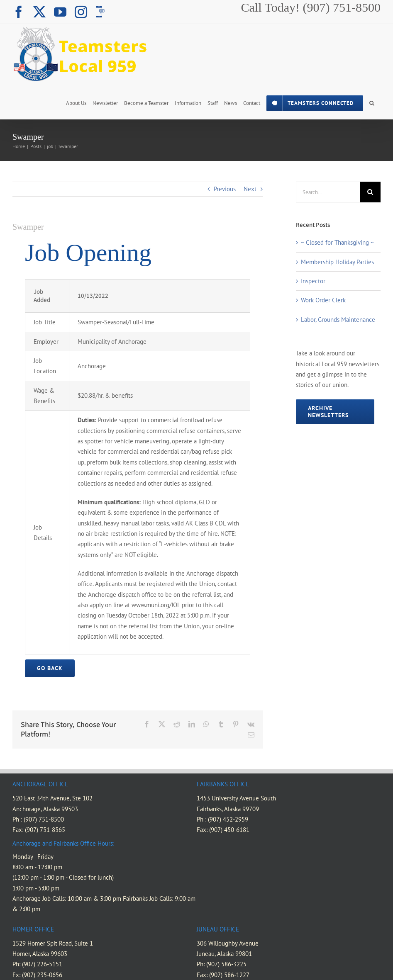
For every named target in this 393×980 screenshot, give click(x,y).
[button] (372, 102)
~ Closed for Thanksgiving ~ (337, 242)
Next (250, 189)
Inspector (313, 281)
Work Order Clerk (323, 300)
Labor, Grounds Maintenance (338, 320)
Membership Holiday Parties (337, 262)
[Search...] (328, 192)
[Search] (370, 192)
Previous (225, 189)
